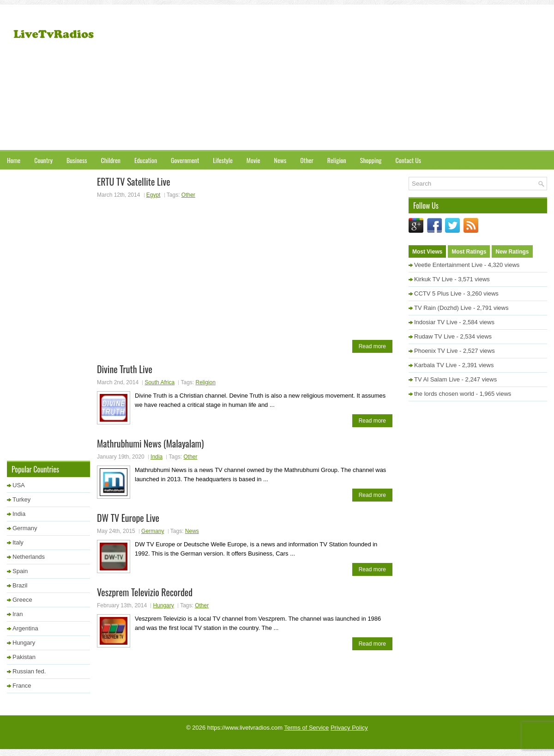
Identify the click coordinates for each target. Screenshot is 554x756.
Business (77, 160)
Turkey (21, 499)
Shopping (371, 160)
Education (146, 160)
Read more (372, 346)
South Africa (160, 382)
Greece (22, 600)
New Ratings (512, 252)
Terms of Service (307, 728)
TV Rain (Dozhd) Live (443, 308)
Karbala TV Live (435, 365)
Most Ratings (469, 252)
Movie (253, 160)
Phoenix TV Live (436, 351)
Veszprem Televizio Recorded (145, 592)
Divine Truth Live (125, 369)
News (280, 160)
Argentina (25, 628)
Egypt (154, 195)
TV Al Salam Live (437, 379)
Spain (20, 571)
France (22, 686)
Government (185, 160)
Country (43, 160)
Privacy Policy (349, 728)
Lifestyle (223, 160)
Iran (18, 614)
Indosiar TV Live (436, 322)
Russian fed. (29, 671)
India (157, 457)
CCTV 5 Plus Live (438, 293)
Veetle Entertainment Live (448, 265)
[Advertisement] (416, 79)
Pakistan (24, 657)
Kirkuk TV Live (434, 279)
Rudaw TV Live (434, 336)
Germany (153, 531)
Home (14, 160)
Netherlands (29, 557)
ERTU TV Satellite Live (134, 181)
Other (307, 160)
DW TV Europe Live (128, 518)
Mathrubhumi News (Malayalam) (150, 443)
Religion (337, 160)
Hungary (163, 605)
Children (111, 160)
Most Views (427, 252)
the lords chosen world (444, 394)
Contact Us (408, 160)
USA (19, 485)
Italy (18, 542)
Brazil (20, 585)
